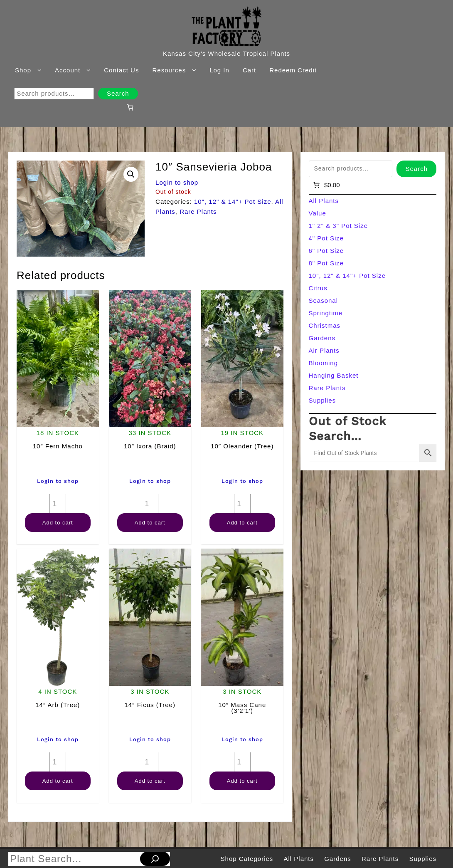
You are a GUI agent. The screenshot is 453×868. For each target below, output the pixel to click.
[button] (131, 174)
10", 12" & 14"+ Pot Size (233, 202)
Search (118, 93)
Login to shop (177, 182)
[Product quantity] (58, 504)
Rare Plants (198, 211)
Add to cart (58, 523)
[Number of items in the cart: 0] (130, 107)
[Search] (155, 859)
